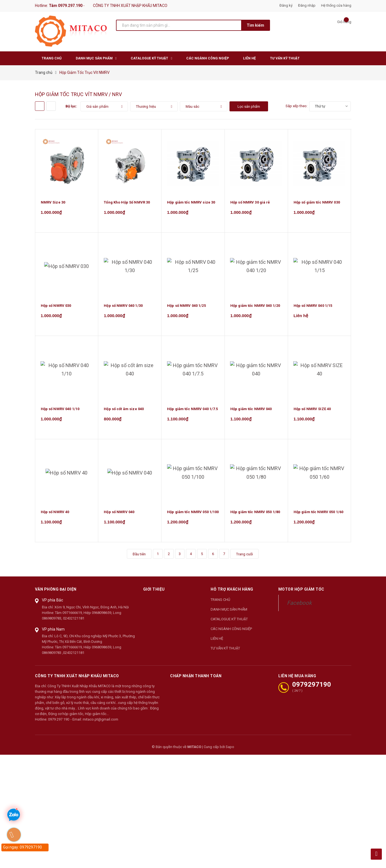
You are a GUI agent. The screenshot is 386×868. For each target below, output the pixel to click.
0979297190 (312, 688)
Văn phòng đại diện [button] (56, 593)
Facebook (299, 606)
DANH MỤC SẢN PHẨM (229, 613)
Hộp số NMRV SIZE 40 (312, 411)
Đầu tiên (139, 558)
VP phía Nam (53, 633)
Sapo (230, 750)
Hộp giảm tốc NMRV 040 (251, 411)
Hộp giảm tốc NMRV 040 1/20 (255, 307)
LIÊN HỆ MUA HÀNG (297, 679)
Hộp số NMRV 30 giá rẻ (250, 203)
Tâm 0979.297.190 (66, 6)
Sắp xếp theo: (297, 106)
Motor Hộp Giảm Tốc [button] (301, 593)
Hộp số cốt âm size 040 (124, 411)
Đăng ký (286, 5)
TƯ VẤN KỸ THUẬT (225, 652)
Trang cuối (244, 558)
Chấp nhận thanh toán (196, 679)
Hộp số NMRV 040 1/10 (60, 411)
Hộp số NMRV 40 (55, 515)
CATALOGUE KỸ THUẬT (229, 623)
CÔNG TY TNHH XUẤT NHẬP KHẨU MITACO (77, 679)
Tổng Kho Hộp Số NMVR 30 (127, 203)
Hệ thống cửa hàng (336, 5)
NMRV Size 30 (53, 203)
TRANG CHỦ (220, 603)
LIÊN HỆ (217, 642)
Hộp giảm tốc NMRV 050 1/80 (255, 515)
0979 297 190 (59, 723)
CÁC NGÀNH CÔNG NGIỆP (231, 632)
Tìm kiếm (255, 25)
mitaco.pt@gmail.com (100, 723)
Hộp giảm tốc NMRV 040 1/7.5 (193, 411)
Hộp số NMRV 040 (119, 515)
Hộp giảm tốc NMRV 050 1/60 (318, 515)
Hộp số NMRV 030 (56, 307)
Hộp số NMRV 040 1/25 (186, 307)
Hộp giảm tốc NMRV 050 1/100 (193, 515)
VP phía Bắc (53, 604)
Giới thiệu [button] (154, 593)
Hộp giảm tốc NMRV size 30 (191, 203)
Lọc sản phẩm (249, 106)
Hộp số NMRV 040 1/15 (313, 307)
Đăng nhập (307, 5)
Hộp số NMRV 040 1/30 (123, 307)
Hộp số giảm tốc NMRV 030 (317, 203)
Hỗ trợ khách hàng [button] (232, 593)
